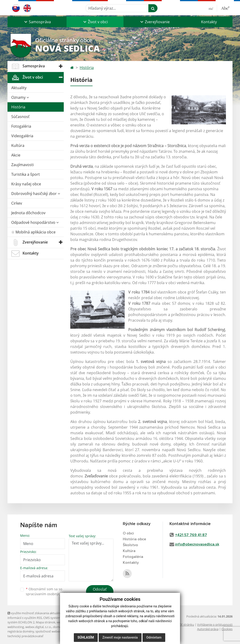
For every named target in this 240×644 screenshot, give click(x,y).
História (18, 107)
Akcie (16, 155)
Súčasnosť (20, 117)
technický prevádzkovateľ (25, 636)
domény (59, 627)
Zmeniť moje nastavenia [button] (120, 637)
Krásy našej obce (26, 184)
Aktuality (19, 88)
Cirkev (17, 203)
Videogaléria (22, 136)
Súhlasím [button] (86, 637)
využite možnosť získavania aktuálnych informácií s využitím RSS (36, 615)
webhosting (16, 627)
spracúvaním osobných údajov (50, 594)
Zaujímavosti (22, 165)
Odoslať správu (100, 592)
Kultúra (18, 145)
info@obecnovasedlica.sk (197, 544)
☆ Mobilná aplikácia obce (33, 232)
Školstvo (130, 545)
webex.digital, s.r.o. (38, 627)
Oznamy (20, 97)
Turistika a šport (26, 174)
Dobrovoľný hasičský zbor (36, 194)
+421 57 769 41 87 (191, 535)
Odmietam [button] (154, 637)
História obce (134, 539)
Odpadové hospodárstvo (35, 222)
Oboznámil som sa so (50, 591)
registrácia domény (21, 631)
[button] (37, 22)
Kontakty (209, 22)
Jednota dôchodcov (28, 213)
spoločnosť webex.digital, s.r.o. (57, 631)
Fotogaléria (21, 126)
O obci (128, 533)
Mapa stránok (46, 622)
